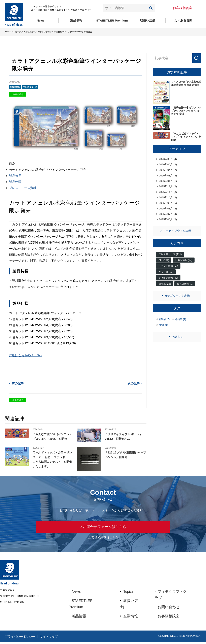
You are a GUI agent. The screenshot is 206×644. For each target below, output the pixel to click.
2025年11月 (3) (168, 193)
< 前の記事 (16, 383)
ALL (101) (164, 262)
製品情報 (76, 20)
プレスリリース (30, 87)
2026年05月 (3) (168, 165)
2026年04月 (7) (168, 170)
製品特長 (15, 176)
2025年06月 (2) (168, 221)
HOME (8, 32)
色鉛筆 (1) (180, 321)
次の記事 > (135, 383)
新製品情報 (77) (184, 262)
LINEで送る (18, 94)
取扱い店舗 (148, 20)
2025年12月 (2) (168, 187)
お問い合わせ (169, 609)
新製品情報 (31, 32)
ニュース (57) (166, 274)
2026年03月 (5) (168, 176)
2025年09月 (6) (168, 204)
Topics (128, 593)
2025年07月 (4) (168, 215)
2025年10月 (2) (168, 198)
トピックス (18, 32)
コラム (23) (165, 286)
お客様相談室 (169, 618)
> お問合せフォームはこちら (103, 528)
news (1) (163, 327)
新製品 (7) (164, 321)
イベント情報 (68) (168, 268)
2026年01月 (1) (168, 182)
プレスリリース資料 (23, 188)
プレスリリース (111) (170, 256)
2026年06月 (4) (168, 159)
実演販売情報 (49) (168, 280)
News (41, 20)
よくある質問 (183, 20)
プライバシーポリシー (21, 638)
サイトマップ (53, 638)
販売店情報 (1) (185, 286)
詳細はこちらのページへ (26, 355)
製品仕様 (15, 182)
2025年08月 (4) (168, 210)
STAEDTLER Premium (112, 20)
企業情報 (131, 618)
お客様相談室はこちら (103, 539)
